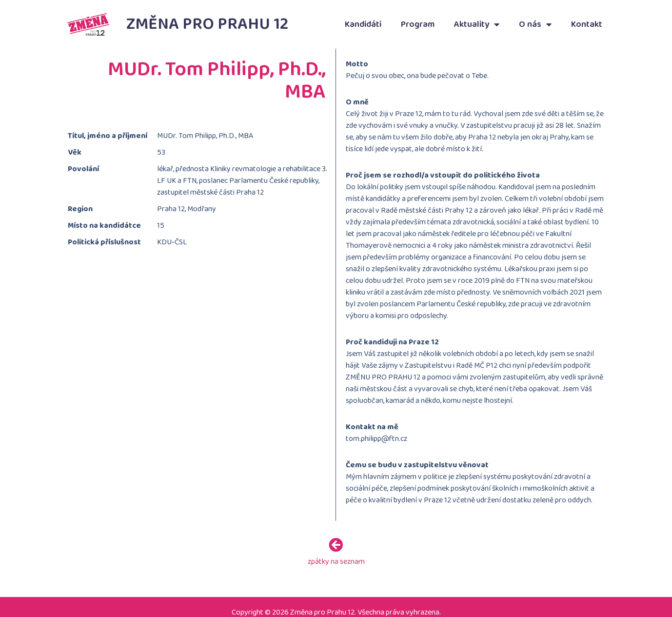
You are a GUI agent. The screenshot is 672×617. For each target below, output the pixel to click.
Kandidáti (363, 24)
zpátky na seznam (336, 560)
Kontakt (587, 24)
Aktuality (477, 24)
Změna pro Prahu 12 (208, 24)
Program (418, 24)
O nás (535, 24)
